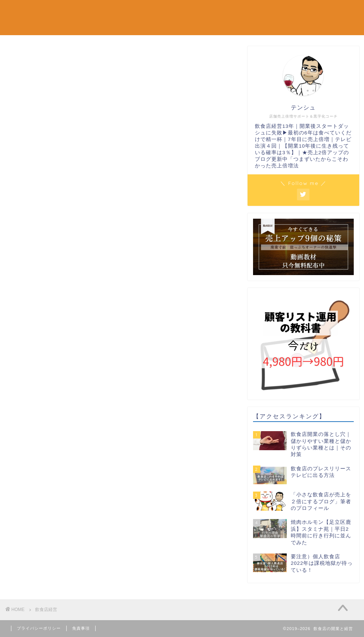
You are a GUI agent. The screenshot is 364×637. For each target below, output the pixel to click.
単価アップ (115, 11)
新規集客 (77, 11)
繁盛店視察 (203, 11)
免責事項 (81, 628)
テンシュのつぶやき (296, 11)
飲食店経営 (243, 11)
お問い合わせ (82, 26)
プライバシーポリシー (39, 628)
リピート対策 (160, 11)
